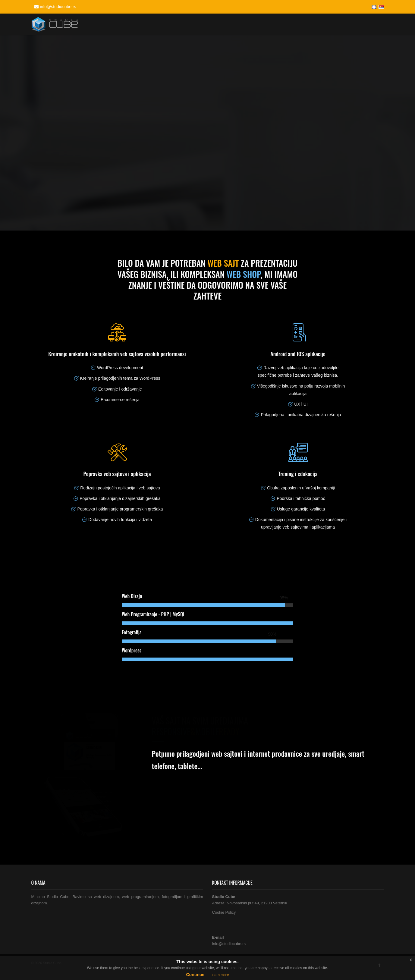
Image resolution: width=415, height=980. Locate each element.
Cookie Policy (224, 912)
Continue (195, 975)
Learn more (220, 975)
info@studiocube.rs (55, 7)
